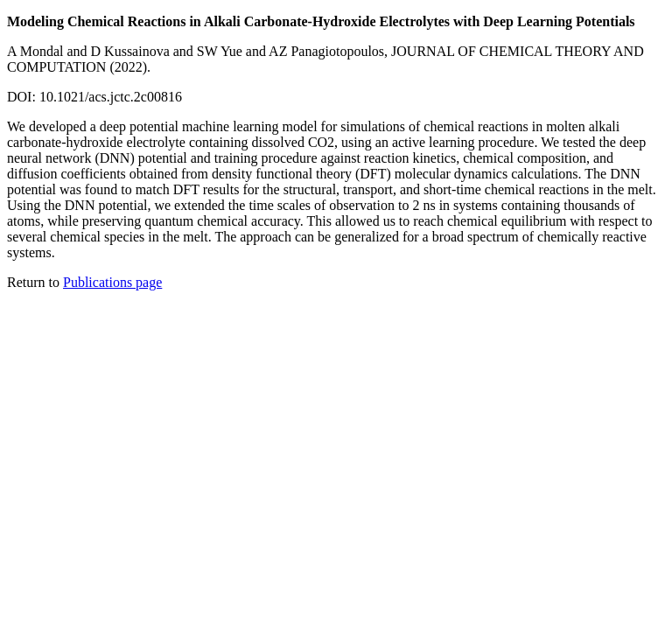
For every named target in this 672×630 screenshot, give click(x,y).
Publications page (112, 282)
